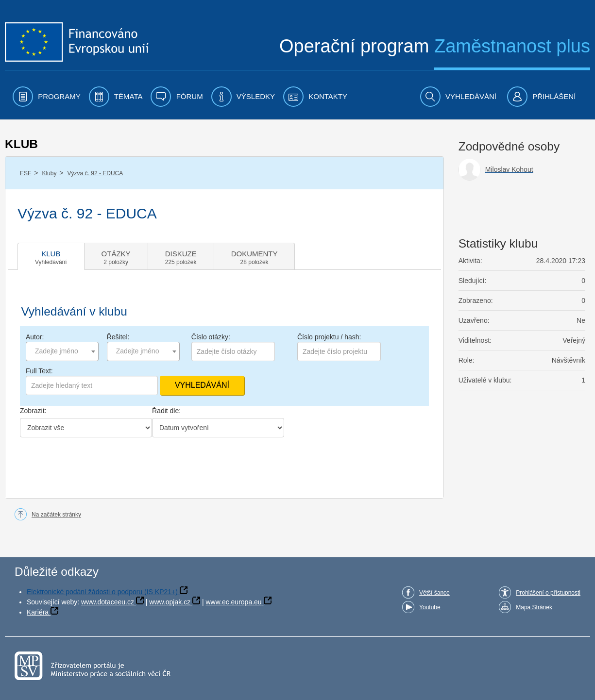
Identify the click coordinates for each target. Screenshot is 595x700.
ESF (25, 173)
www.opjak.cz (170, 602)
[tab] (51, 256)
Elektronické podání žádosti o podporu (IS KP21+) (102, 592)
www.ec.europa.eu (233, 602)
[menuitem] (47, 97)
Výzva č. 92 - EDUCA (95, 173)
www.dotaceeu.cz (108, 602)
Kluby (49, 173)
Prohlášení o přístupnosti (548, 593)
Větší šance (434, 593)
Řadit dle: (166, 411)
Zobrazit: (33, 411)
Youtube (430, 607)
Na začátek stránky (56, 515)
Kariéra (38, 612)
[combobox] (62, 351)
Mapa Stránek (534, 607)
